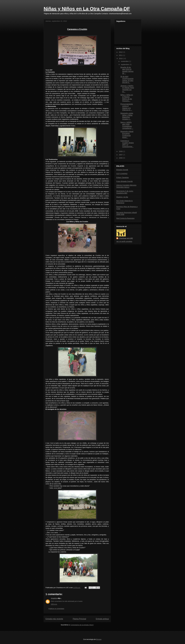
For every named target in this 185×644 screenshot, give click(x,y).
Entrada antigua (102, 619)
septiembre (125, 65)
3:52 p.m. (54, 604)
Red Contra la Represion (125, 218)
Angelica (54, 598)
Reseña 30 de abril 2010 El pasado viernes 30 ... (127, 70)
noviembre (125, 61)
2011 (121, 55)
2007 (121, 155)
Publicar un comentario (56, 609)
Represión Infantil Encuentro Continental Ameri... (127, 134)
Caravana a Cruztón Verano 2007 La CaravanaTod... (127, 144)
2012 (121, 52)
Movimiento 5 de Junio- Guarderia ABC (125, 192)
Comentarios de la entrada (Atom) (82, 625)
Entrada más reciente (54, 619)
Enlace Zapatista (122, 178)
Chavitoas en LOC (126, 238)
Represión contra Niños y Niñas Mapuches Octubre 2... (127, 116)
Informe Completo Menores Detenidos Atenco (126, 186)
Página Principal (79, 619)
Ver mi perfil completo (124, 241)
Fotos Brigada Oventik (125, 181)
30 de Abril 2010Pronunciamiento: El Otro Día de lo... (127, 79)
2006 (121, 158)
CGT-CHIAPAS (122, 174)
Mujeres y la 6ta (122, 197)
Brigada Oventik (122, 170)
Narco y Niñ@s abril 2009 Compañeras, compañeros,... (127, 125)
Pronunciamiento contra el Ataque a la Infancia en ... (127, 107)
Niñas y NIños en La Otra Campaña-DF (87, 9)
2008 (121, 151)
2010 (121, 59)
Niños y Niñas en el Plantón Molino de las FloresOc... (127, 98)
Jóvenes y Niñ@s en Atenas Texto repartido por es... (127, 89)
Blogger (99, 639)
